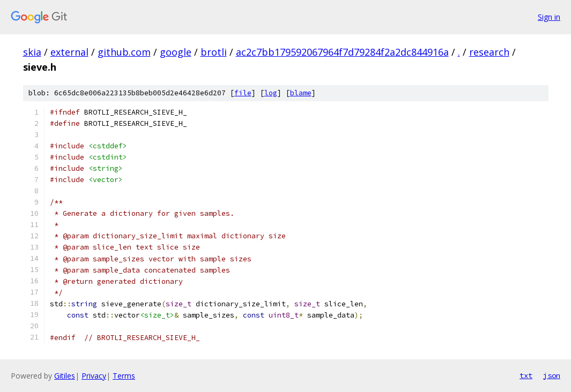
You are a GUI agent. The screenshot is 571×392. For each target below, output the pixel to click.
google (176, 52)
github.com (124, 52)
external (69, 52)
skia (32, 52)
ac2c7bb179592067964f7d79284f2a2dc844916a (342, 52)
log (271, 93)
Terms (124, 376)
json (552, 375)
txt (526, 375)
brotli (214, 52)
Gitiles (65, 376)
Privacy (94, 376)
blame (301, 93)
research (489, 52)
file (243, 93)
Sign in (549, 17)
